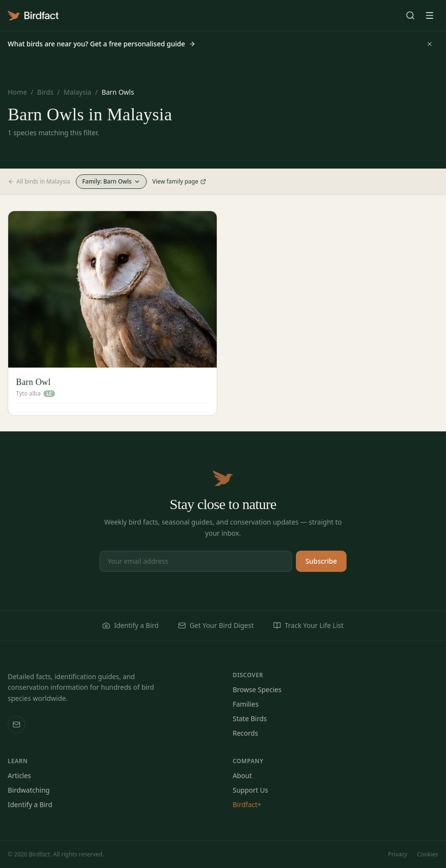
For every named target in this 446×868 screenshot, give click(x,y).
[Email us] (16, 725)
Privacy (398, 854)
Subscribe (321, 561)
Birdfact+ (247, 804)
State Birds (250, 719)
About (242, 776)
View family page (179, 182)
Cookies (428, 854)
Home (17, 92)
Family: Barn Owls (111, 181)
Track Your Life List (308, 625)
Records (245, 733)
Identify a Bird (130, 625)
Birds (45, 92)
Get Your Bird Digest (216, 625)
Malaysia (77, 92)
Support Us (250, 790)
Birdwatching (29, 790)
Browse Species (257, 690)
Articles (19, 776)
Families (246, 704)
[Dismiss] (430, 44)
